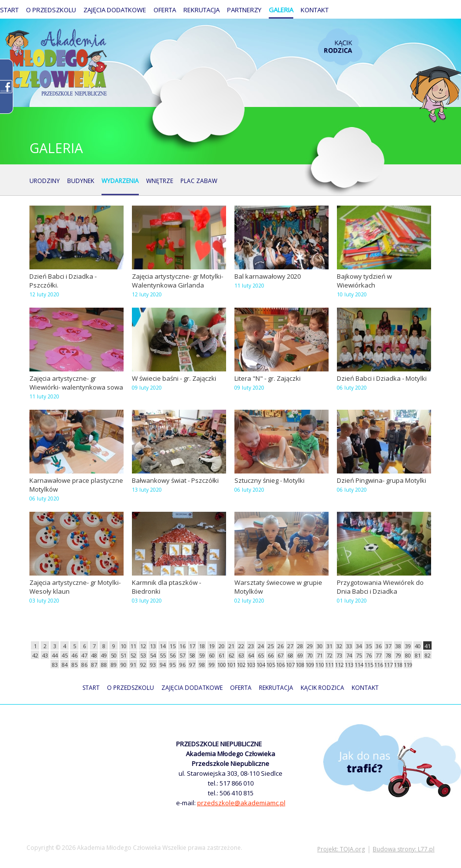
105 (270, 665)
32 (339, 646)
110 (320, 665)
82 (428, 655)
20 (222, 646)
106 (280, 665)
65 (261, 655)
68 (290, 655)
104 (261, 665)
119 (408, 665)
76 (369, 655)
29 (310, 646)
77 (379, 655)
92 (143, 665)
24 (261, 646)
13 (153, 646)
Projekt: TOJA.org (341, 849)
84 (65, 665)
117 (388, 665)
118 (398, 665)
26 (281, 646)
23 (251, 646)
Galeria (281, 10)
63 (241, 655)
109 (310, 665)
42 (35, 655)
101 (231, 665)
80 (408, 655)
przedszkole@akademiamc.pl (241, 803)
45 (65, 655)
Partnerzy (244, 10)
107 (290, 665)
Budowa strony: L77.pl (404, 849)
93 (153, 665)
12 (143, 646)
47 (84, 655)
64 (251, 655)
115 (369, 665)
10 (124, 646)
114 (359, 665)
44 (55, 655)
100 (221, 665)
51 (124, 655)
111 (329, 665)
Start (9, 10)
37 (388, 646)
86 (84, 665)
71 (320, 655)
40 (418, 646)
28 (300, 646)
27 (290, 646)
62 (231, 655)
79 (398, 655)
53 (143, 655)
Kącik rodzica (340, 47)
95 (173, 665)
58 (192, 655)
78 (388, 655)
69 (300, 655)
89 (114, 665)
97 (192, 665)
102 (241, 665)
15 (173, 646)
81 (418, 655)
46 (75, 655)
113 (349, 665)
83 (55, 665)
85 (75, 665)
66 (271, 655)
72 (330, 655)
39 (408, 646)
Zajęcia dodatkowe (115, 10)
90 (124, 665)
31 (330, 646)
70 (310, 655)
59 (202, 655)
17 (192, 646)
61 (222, 655)
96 (182, 665)
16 (182, 646)
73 (339, 655)
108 (300, 665)
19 (212, 646)
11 (133, 646)
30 (320, 646)
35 (369, 646)
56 (173, 655)
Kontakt (315, 10)
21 (231, 646)
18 (202, 646)
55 (163, 655)
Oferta (165, 10)
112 (339, 665)
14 (163, 646)
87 (94, 665)
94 (163, 665)
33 (349, 646)
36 (379, 646)
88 (104, 665)
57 (182, 655)
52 (133, 655)
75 (359, 655)
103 (251, 665)
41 (428, 646)
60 (212, 655)
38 (398, 646)
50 (114, 655)
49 (104, 655)
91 (133, 665)
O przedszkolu (51, 10)
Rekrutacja (202, 10)
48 (94, 655)
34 (359, 646)
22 (241, 646)
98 (202, 665)
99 (212, 665)
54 (153, 655)
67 (281, 655)
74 (349, 655)
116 (378, 665)
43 (45, 655)
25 (271, 646)
